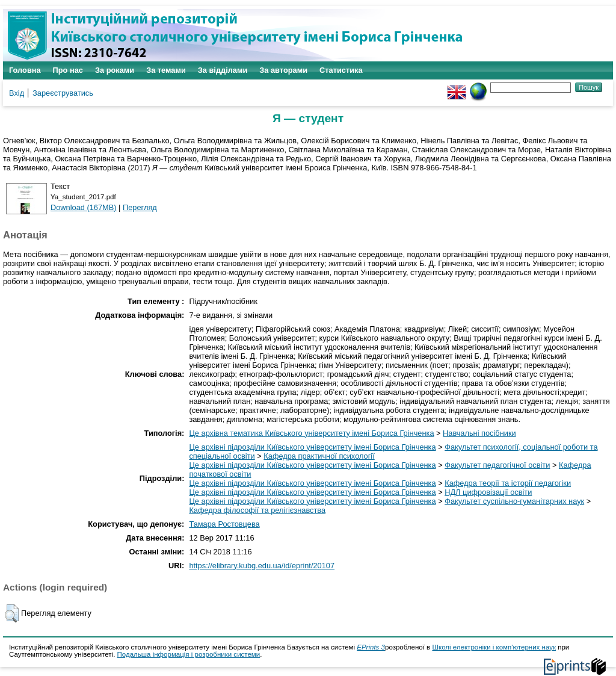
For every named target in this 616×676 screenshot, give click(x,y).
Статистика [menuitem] (341, 70)
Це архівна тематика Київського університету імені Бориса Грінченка (311, 433)
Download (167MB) (84, 207)
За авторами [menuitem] (283, 70)
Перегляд (140, 207)
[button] (12, 613)
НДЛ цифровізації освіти (488, 492)
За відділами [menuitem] (223, 70)
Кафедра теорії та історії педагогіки (508, 483)
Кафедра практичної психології (319, 456)
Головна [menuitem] (25, 70)
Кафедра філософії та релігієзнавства (257, 510)
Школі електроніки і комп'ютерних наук (494, 647)
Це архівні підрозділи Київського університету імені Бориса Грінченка (312, 447)
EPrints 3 (371, 647)
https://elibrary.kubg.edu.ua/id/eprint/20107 (262, 566)
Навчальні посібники (479, 433)
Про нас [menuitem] (68, 70)
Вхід (17, 93)
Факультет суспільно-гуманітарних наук (514, 501)
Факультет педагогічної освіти (497, 465)
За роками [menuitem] (115, 70)
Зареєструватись (63, 93)
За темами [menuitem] (166, 70)
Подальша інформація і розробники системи (189, 654)
